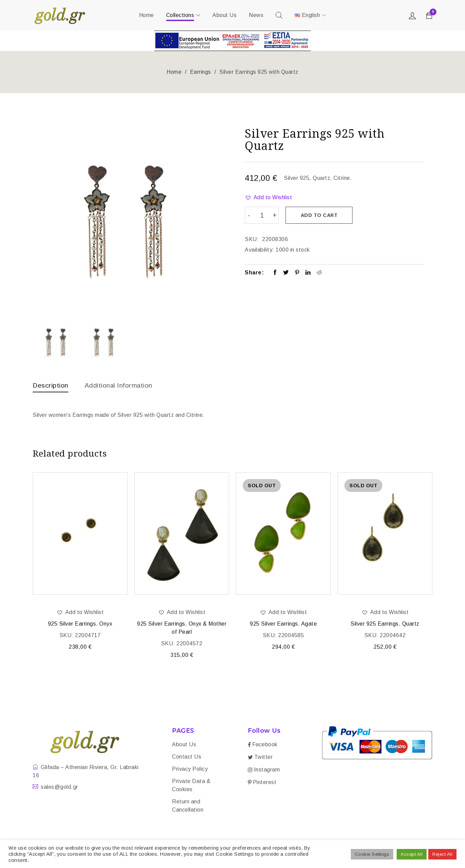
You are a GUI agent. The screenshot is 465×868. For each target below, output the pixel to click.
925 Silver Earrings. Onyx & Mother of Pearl (182, 628)
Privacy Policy (190, 770)
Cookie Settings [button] (372, 854)
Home (174, 72)
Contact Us (187, 757)
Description (51, 385)
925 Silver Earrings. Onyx (80, 624)
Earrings (201, 72)
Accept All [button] (412, 854)
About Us (184, 745)
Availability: (260, 249)
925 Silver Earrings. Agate (283, 624)
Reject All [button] (442, 854)
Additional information (121, 385)
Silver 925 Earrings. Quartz (385, 624)
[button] (268, 198)
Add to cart (320, 215)
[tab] (51, 387)
